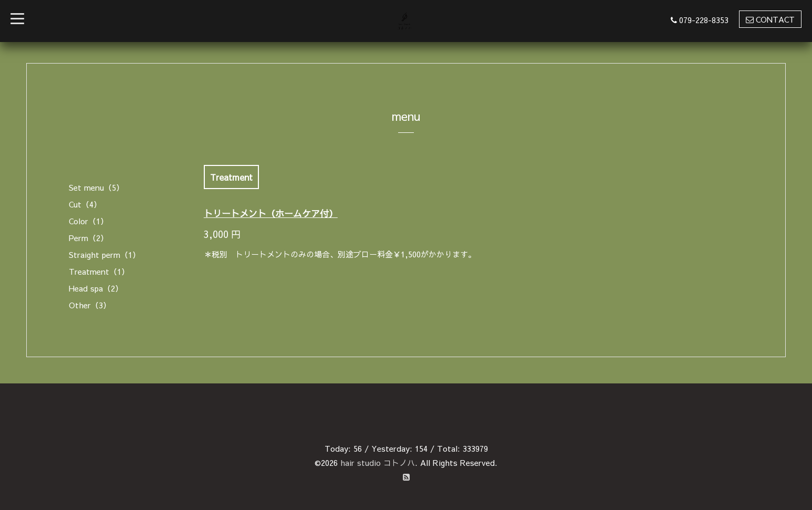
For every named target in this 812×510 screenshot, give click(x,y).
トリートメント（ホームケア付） (271, 213)
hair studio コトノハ (378, 462)
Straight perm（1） (105, 254)
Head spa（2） (96, 288)
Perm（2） (89, 238)
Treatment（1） (99, 271)
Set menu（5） (96, 187)
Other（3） (90, 305)
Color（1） (89, 221)
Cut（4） (85, 204)
